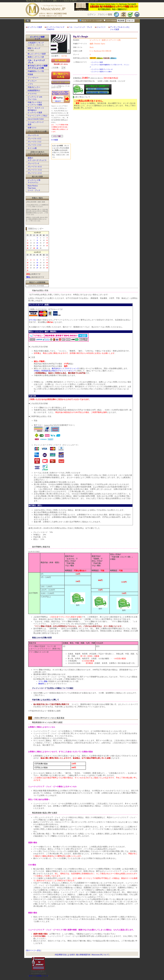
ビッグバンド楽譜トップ (37, 38)
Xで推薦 (55, 140)
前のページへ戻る (33, 950)
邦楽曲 (30, 74)
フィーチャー (33, 78)
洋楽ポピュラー (34, 87)
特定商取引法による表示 (65, 955)
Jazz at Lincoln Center (36, 119)
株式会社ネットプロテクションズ (65, 368)
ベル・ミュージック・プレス (80, 27)
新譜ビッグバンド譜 (36, 57)
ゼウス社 (32, 320)
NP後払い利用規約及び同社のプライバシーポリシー (55, 371)
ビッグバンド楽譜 (35, 27)
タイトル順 (32, 148)
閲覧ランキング (34, 48)
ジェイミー (101, 27)
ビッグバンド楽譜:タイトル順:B (102, 72)
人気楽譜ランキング (36, 43)
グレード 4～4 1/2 (35, 167)
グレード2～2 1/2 (34, 145)
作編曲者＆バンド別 (36, 71)
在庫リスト (32, 128)
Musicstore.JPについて (100, 955)
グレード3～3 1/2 (34, 142)
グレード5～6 (33, 135)
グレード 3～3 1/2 (35, 170)
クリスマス (32, 94)
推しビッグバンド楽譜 (37, 54)
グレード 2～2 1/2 (35, 173)
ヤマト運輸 (43, 681)
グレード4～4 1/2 (34, 139)
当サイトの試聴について (38, 976)
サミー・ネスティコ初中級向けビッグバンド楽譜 (36, 110)
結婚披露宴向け (34, 90)
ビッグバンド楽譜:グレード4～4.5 (102, 69)
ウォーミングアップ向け (38, 116)
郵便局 (41, 684)
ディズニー (32, 81)
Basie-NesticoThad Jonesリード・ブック (34, 188)
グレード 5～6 (33, 163)
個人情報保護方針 (83, 955)
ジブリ (30, 84)
